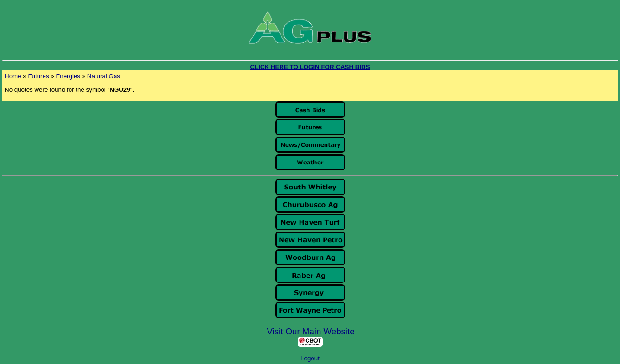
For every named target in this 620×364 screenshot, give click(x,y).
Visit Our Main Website (311, 331)
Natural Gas (104, 76)
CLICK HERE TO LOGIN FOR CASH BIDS (310, 67)
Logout (310, 358)
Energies (68, 76)
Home (13, 76)
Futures (38, 76)
